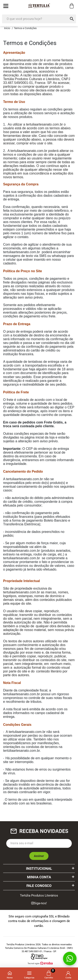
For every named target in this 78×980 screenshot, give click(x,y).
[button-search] (72, 19)
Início (7, 28)
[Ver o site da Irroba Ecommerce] (39, 963)
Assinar (39, 856)
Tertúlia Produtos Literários (39, 895)
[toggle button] (6, 6)
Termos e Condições (25, 28)
